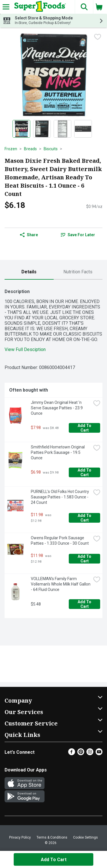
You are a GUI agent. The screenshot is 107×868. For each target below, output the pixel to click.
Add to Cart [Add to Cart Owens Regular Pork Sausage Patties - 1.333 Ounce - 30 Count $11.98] (85, 559)
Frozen (11, 149)
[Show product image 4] (83, 129)
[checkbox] (98, 37)
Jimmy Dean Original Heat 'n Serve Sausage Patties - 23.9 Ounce (57, 408)
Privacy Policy (20, 837)
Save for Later (78, 235)
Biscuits (51, 149)
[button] (84, 7)
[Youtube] (99, 754)
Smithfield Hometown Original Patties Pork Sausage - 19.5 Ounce (58, 452)
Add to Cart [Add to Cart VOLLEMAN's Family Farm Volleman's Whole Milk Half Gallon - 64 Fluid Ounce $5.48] (85, 604)
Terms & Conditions (52, 837)
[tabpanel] (53, 451)
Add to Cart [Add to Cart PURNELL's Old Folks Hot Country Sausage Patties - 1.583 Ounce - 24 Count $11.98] (85, 518)
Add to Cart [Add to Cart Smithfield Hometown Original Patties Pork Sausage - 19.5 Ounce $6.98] (85, 472)
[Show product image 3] (62, 129)
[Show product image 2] (42, 129)
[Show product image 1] (21, 129)
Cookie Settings (85, 837)
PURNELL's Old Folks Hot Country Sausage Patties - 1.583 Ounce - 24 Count (60, 497)
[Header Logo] (39, 7)
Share (29, 235)
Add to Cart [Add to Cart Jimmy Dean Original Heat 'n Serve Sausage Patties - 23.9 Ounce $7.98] (85, 428)
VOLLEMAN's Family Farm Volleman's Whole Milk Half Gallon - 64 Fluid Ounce (61, 584)
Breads (30, 149)
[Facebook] (72, 754)
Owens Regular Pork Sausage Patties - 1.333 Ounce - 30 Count (60, 541)
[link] (78, 235)
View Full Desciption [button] (25, 349)
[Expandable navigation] (6, 7)
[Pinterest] (81, 754)
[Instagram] (90, 754)
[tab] (29, 272)
